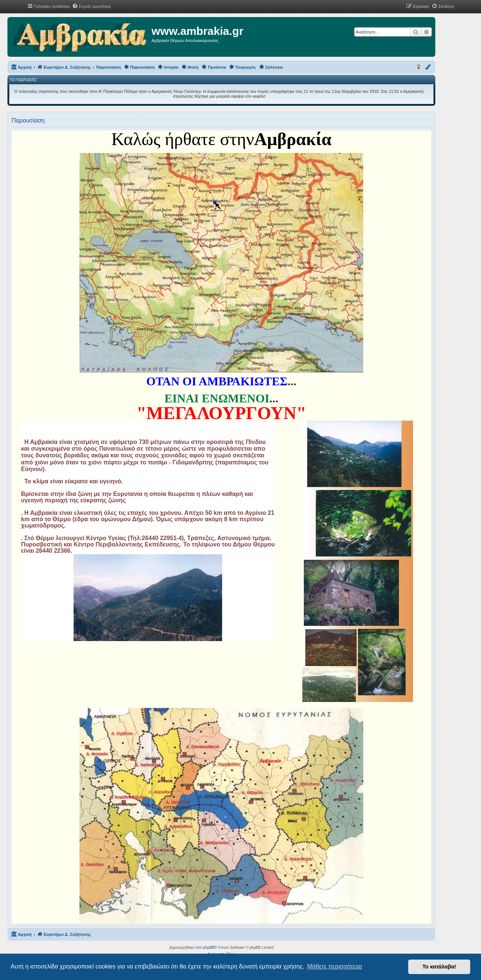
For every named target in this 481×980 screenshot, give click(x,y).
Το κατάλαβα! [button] (439, 967)
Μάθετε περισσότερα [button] (335, 966)
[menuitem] (92, 6)
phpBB (209, 948)
